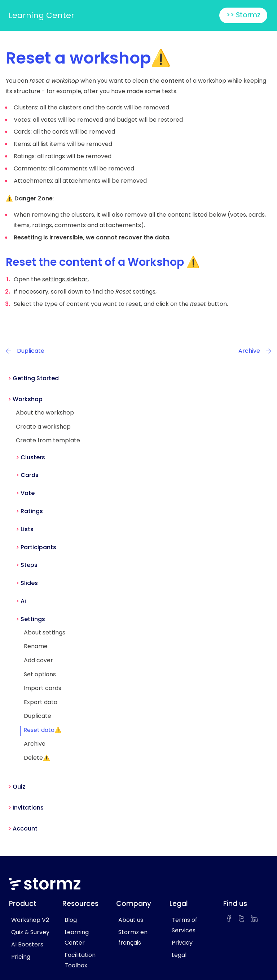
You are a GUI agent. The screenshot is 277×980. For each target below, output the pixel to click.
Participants (38, 547)
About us (131, 920)
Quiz (19, 787)
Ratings (32, 511)
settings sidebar (65, 279)
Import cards (43, 688)
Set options (40, 674)
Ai (23, 601)
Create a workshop (43, 427)
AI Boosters (27, 944)
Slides (29, 583)
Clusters (33, 457)
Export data (41, 702)
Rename (36, 646)
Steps (29, 565)
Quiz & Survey (30, 932)
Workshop (28, 399)
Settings (33, 619)
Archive (35, 744)
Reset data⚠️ (43, 730)
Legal (179, 955)
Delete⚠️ (37, 758)
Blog (71, 920)
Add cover (38, 660)
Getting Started (36, 378)
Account (25, 829)
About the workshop (45, 413)
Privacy (182, 943)
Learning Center (41, 15)
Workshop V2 (30, 920)
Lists (27, 529)
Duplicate (38, 716)
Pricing (21, 957)
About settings (45, 632)
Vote (28, 493)
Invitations (28, 808)
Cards (30, 475)
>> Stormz (243, 15)
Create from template (48, 440)
